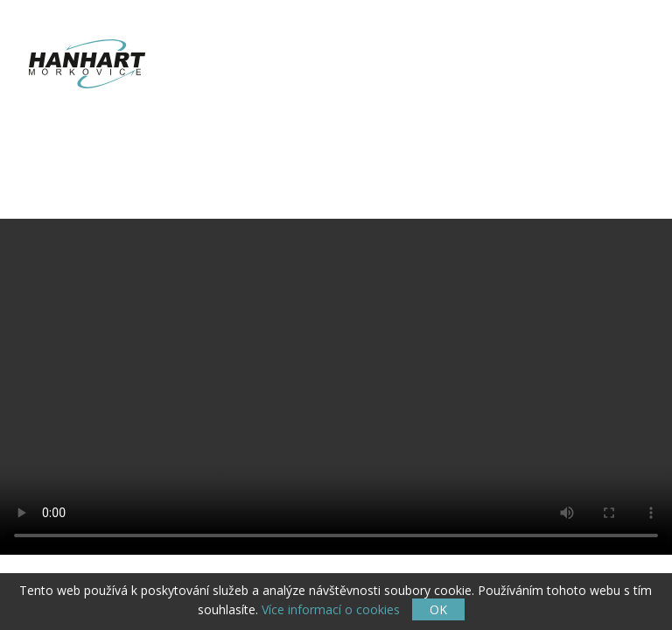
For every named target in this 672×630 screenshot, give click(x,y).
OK (438, 609)
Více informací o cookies (331, 609)
